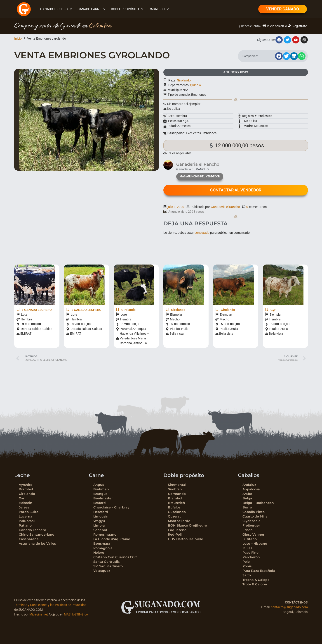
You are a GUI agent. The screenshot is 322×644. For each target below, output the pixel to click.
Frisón (248, 530)
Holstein (26, 503)
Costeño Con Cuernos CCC (115, 557)
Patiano (25, 525)
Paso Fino (250, 553)
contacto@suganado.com (289, 607)
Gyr (22, 498)
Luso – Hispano (255, 544)
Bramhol (26, 489)
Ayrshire (26, 485)
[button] (57, 9)
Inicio (18, 38)
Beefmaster (103, 498)
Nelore (99, 553)
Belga (247, 498)
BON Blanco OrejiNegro (187, 525)
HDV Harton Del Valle (186, 539)
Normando (177, 494)
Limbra (99, 525)
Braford (100, 503)
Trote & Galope (255, 584)
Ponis (247, 566)
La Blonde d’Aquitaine (112, 539)
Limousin (101, 516)
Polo (246, 562)
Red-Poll (175, 534)
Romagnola (103, 548)
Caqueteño (177, 530)
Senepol (100, 530)
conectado (202, 233)
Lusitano (250, 539)
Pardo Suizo (29, 512)
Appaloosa (251, 489)
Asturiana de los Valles (37, 544)
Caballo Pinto (254, 512)
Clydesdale (251, 521)
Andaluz (249, 485)
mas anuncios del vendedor (200, 177)
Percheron (251, 557)
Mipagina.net (39, 614)
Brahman (101, 489)
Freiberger (251, 525)
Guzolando (177, 512)
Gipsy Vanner (253, 534)
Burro (247, 507)
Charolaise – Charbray (111, 507)
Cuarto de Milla (255, 516)
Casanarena (29, 539)
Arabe (247, 494)
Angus (99, 485)
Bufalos (174, 507)
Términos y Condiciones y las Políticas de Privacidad (50, 605)
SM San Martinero (108, 566)
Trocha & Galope (256, 580)
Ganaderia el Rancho (225, 207)
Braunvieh (176, 503)
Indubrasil (27, 521)
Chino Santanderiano (36, 534)
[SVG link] (161, 607)
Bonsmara (102, 544)
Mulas (247, 548)
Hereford (101, 512)
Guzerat (174, 516)
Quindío (195, 85)
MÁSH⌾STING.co (76, 614)
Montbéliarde (179, 521)
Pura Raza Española (259, 571)
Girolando (184, 80)
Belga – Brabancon (258, 503)
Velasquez (102, 571)
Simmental (177, 485)
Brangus (100, 494)
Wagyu (99, 521)
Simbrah (175, 489)
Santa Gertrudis (106, 562)
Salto (247, 575)
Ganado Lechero (32, 530)
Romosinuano (105, 534)
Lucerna (26, 516)
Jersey (24, 507)
